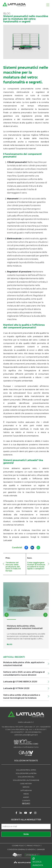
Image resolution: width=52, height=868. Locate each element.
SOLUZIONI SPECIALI (26, 777)
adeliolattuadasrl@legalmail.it (26, 735)
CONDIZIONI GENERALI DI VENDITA (21, 849)
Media (26, 794)
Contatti (26, 801)
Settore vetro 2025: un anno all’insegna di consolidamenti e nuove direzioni (24, 673)
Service (26, 787)
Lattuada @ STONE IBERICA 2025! (20, 682)
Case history (26, 784)
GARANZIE (41, 849)
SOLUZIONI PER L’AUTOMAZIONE (26, 780)
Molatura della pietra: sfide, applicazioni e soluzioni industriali (24, 664)
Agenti (26, 797)
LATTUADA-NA (26, 790)
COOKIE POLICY (18, 846)
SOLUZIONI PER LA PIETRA (26, 773)
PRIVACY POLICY (33, 846)
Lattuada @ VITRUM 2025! (17, 688)
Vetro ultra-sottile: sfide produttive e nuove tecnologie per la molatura (22, 696)
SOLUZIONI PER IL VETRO (26, 770)
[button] (45, 615)
